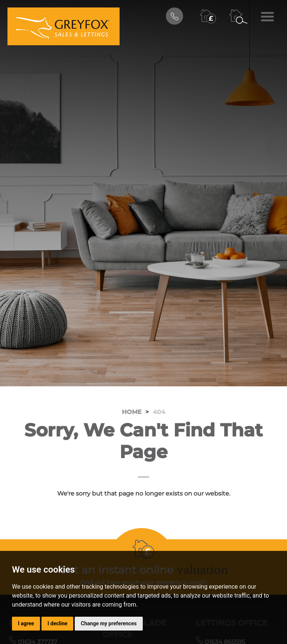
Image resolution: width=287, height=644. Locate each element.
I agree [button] (26, 623)
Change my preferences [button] (109, 623)
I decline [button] (57, 623)
